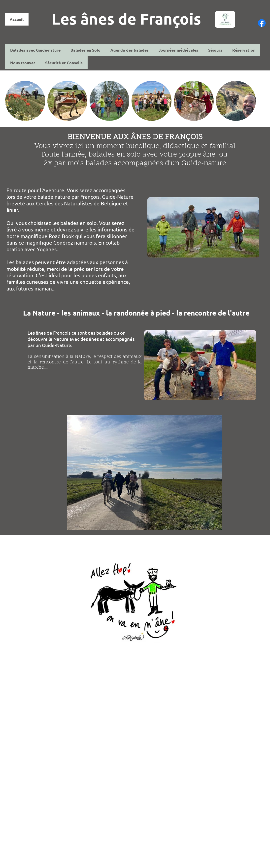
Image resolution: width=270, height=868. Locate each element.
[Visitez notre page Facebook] (262, 23)
